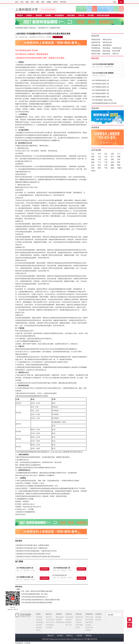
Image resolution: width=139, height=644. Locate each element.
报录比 (78, 627)
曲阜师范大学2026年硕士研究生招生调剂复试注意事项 (34, 602)
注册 (114, 2)
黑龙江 (93, 171)
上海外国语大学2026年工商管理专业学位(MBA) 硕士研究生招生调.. (38, 557)
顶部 (130, 625)
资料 (43, 2)
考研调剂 (48, 15)
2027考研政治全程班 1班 (25, 568)
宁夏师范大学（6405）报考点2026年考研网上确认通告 (34, 591)
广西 (106, 162)
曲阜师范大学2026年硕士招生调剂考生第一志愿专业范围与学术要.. (38, 600)
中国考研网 (23, 615)
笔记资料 (98, 620)
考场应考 (79, 620)
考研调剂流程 (60, 622)
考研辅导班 (89, 614)
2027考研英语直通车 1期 (101, 90)
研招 (32, 2)
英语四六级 (89, 627)
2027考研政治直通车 (111, 9)
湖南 (93, 162)
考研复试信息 (117, 48)
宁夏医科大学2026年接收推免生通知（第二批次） (32, 594)
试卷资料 (98, 614)
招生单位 (49, 617)
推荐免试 (39, 627)
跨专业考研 (69, 617)
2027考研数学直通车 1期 (101, 97)
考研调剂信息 (96, 48)
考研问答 (79, 614)
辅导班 (55, 2)
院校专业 (49, 614)
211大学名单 (50, 620)
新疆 (112, 168)
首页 (17, 2)
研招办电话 (106, 54)
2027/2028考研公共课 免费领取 (103, 73)
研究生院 (63, 2)
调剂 (38, 2)
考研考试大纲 (107, 42)
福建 (93, 159)
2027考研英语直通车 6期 (59, 575)
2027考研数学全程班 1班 (25, 577)
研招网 (38, 614)
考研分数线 (106, 48)
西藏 (112, 165)
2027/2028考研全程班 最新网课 (103, 64)
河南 (112, 159)
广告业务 (79, 636)
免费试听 (46, 569)
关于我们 (60, 636)
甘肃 (93, 168)
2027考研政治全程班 (89, 9)
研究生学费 (116, 51)
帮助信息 (89, 636)
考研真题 (39, 617)
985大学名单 (50, 622)
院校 (27, 2)
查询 (122, 615)
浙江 (112, 157)
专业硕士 (88, 625)
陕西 (119, 165)
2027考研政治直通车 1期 (101, 93)
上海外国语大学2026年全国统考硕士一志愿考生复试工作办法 (36, 551)
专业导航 (49, 627)
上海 (99, 157)
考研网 (26, 28)
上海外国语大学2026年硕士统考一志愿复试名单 (31, 548)
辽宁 (119, 154)
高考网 (38, 630)
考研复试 (69, 622)
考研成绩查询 (107, 45)
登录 (121, 2)
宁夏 (106, 168)
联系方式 (69, 636)
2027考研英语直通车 (103, 9)
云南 (106, 165)
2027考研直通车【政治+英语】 (103, 100)
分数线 (49, 2)
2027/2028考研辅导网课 (48, 10)
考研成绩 (39, 620)
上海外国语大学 (27, 10)
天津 (99, 154)
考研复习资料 (96, 54)
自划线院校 (50, 625)
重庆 (119, 162)
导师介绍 (81, 15)
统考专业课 (89, 620)
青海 (99, 168)
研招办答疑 (106, 51)
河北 (106, 154)
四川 (93, 165)
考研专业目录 (107, 40)
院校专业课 (89, 622)
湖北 (119, 159)
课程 (130, 620)
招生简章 (39, 625)
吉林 (93, 157)
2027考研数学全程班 (95, 9)
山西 (112, 154)
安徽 (119, 157)
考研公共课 (89, 617)
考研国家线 (40, 622)
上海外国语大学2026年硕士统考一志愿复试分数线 (32, 545)
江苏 (106, 157)
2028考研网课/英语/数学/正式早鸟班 (121, 9)
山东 (106, 159)
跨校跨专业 (79, 617)
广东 (99, 162)
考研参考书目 (96, 42)
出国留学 (88, 630)
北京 (93, 154)
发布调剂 (59, 620)
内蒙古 (120, 168)
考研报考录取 (96, 51)
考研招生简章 (96, 40)
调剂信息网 (60, 617)
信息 (22, 2)
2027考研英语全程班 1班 (62, 568)
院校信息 (32, 28)
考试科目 (79, 622)
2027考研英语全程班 (81, 9)
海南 (112, 162)
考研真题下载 (96, 45)
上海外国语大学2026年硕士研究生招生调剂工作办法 (33, 554)
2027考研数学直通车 (116, 9)
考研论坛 (69, 614)
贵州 (99, 165)
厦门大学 (69, 625)
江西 (99, 159)
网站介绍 (50, 636)
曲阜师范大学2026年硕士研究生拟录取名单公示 (31, 597)
